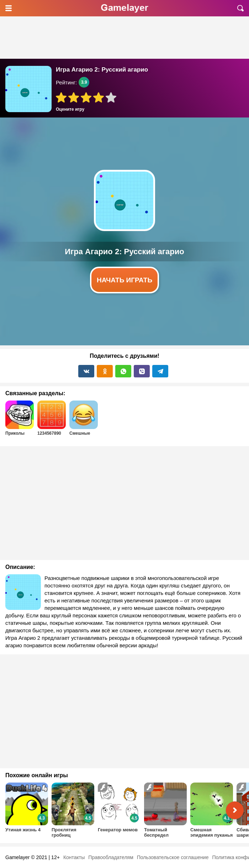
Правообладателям (111, 857)
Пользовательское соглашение (173, 857)
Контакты (74, 857)
